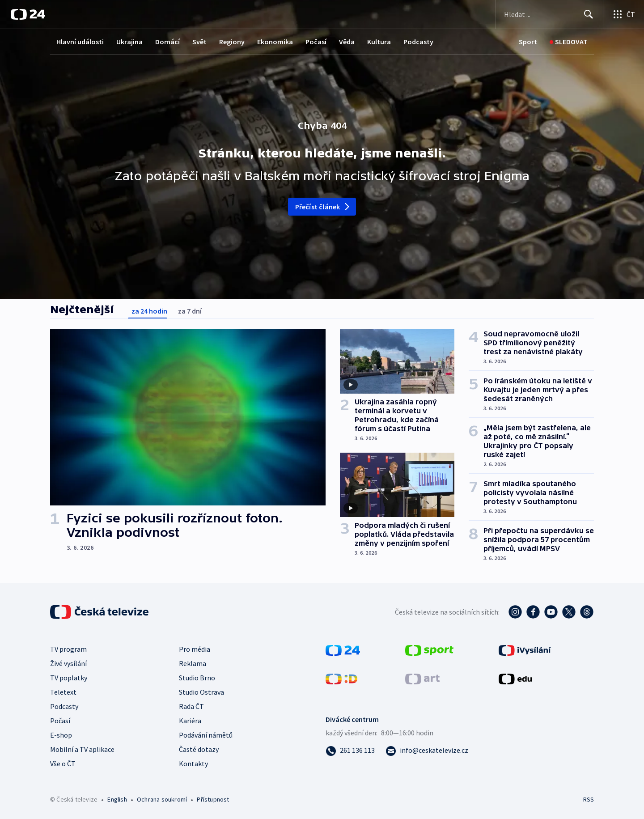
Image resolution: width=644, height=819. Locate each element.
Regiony (232, 42)
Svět (199, 42)
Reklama (193, 663)
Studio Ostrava (201, 692)
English (117, 799)
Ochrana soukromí (162, 799)
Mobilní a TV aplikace (82, 749)
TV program (68, 649)
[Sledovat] (569, 42)
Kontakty (193, 764)
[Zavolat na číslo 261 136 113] (350, 750)
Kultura (379, 42)
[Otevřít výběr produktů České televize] (624, 14)
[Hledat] (589, 14)
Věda (347, 42)
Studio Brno (197, 678)
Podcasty (418, 42)
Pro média (195, 649)
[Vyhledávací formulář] (549, 14)
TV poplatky (69, 678)
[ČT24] (28, 14)
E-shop (61, 735)
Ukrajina (129, 42)
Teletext (63, 692)
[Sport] (528, 42)
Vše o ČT (63, 764)
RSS (589, 799)
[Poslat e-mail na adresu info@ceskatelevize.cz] (427, 750)
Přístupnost (213, 799)
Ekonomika (275, 42)
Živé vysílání (68, 663)
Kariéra (190, 721)
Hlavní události (80, 42)
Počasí (316, 42)
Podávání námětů (206, 735)
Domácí (167, 42)
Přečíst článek (323, 207)
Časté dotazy (199, 749)
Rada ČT (191, 706)
